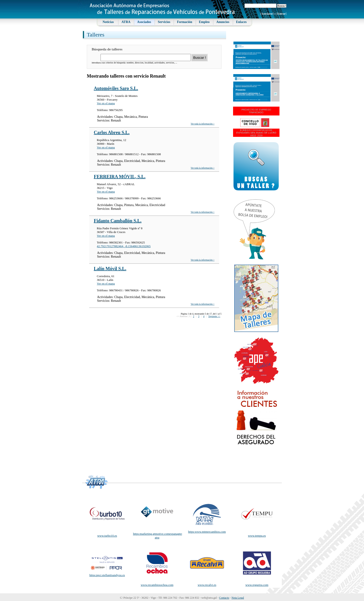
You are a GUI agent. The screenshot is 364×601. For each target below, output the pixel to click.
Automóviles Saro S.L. (116, 88)
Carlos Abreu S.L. (112, 132)
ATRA (126, 22)
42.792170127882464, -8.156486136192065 (124, 246)
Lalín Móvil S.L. (110, 269)
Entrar (281, 14)
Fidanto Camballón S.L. (118, 221)
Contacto (224, 598)
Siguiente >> (214, 316)
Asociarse (267, 14)
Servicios (164, 22)
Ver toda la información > (203, 124)
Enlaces (241, 22)
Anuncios (223, 22)
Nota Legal (238, 598)
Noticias (108, 22)
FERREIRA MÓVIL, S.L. (120, 177)
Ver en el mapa (106, 103)
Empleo (204, 22)
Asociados (144, 22)
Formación (184, 22)
